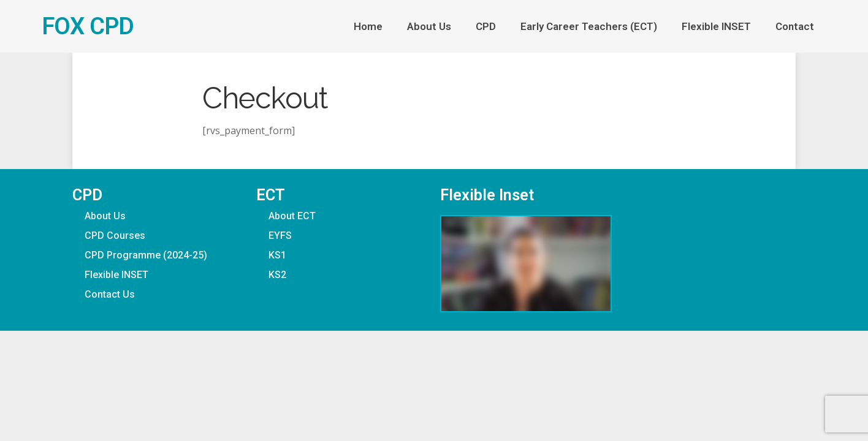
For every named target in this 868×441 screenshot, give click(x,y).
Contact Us (110, 294)
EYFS (280, 236)
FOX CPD (88, 26)
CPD (486, 26)
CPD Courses (115, 236)
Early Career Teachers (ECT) (589, 26)
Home (368, 26)
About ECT (292, 216)
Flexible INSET (716, 26)
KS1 (277, 255)
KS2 (277, 275)
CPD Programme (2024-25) (146, 255)
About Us (429, 26)
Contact (795, 26)
